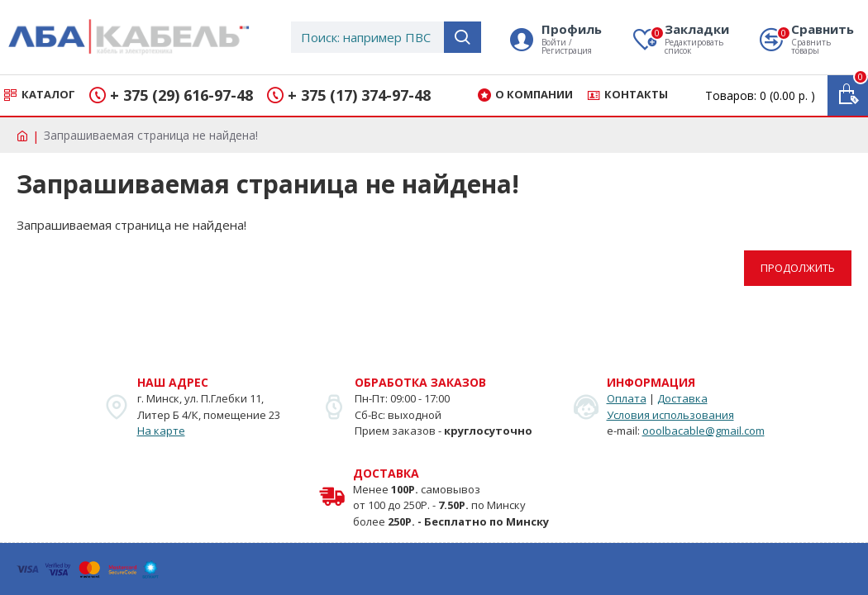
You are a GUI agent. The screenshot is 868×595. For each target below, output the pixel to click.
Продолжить (798, 268)
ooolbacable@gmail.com (703, 431)
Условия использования (670, 415)
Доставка (682, 398)
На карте (161, 431)
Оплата (627, 398)
